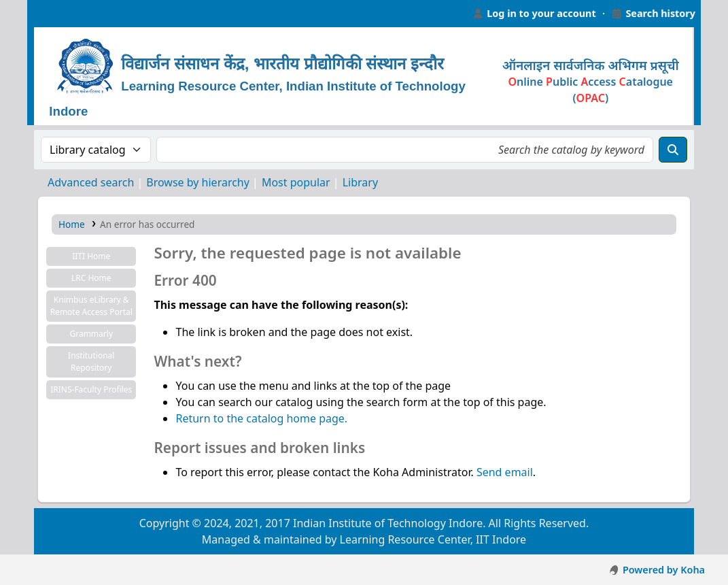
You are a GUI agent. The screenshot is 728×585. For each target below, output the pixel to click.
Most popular (296, 182)
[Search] (673, 150)
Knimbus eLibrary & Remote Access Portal (91, 306)
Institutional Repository (91, 362)
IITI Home (91, 256)
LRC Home (91, 278)
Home (72, 224)
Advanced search (91, 182)
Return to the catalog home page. (261, 418)
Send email (505, 472)
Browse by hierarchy (198, 182)
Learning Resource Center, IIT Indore (61, 14)
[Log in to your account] (534, 14)
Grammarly (91, 334)
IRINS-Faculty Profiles (91, 389)
